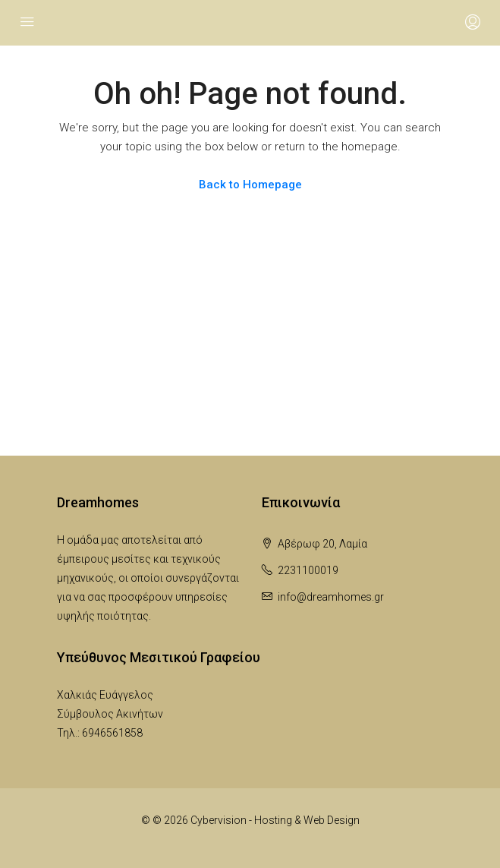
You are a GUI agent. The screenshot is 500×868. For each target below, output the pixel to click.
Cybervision (219, 820)
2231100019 (308, 570)
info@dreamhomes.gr (331, 597)
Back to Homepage (250, 185)
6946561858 (112, 733)
